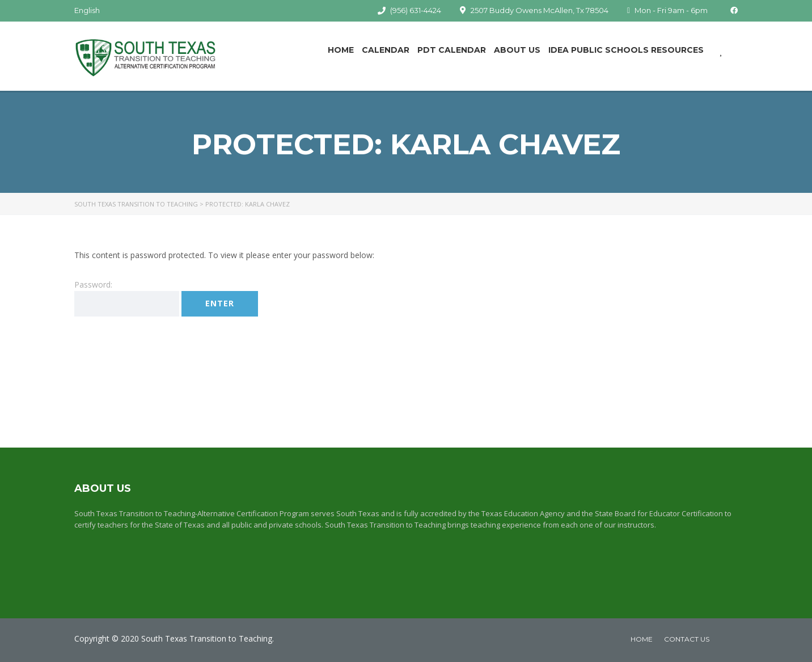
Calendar (386, 50)
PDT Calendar (452, 50)
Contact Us (687, 639)
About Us (517, 50)
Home (341, 50)
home (642, 639)
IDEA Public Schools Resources (626, 50)
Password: (127, 298)
